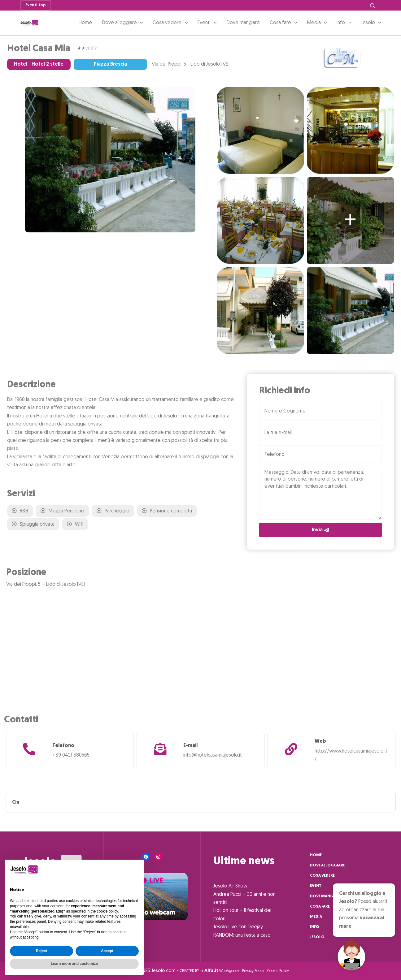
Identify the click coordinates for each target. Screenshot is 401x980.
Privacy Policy (253, 971)
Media (318, 23)
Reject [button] (41, 951)
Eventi (208, 23)
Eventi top (36, 5)
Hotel (21, 64)
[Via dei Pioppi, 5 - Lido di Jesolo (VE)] (201, 644)
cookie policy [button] (107, 911)
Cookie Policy (278, 971)
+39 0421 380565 (71, 755)
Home (85, 23)
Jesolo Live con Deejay (238, 927)
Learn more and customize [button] (74, 964)
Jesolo (371, 23)
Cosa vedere (171, 23)
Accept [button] (107, 951)
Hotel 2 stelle (48, 64)
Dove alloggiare (124, 23)
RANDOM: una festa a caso (242, 935)
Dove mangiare (243, 23)
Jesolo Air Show (230, 886)
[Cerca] (372, 5)
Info (345, 23)
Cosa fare (285, 23)
